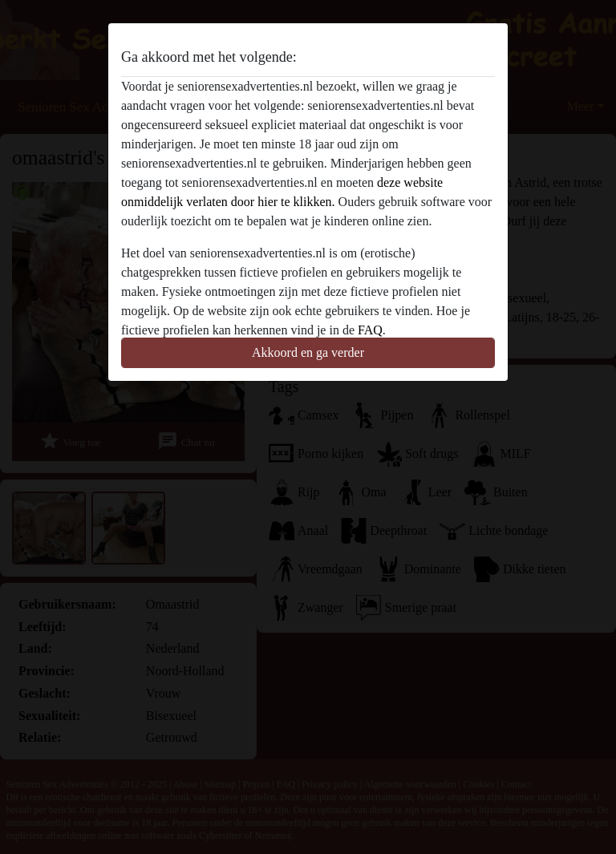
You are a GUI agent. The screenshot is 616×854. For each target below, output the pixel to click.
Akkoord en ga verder (308, 352)
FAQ (370, 330)
